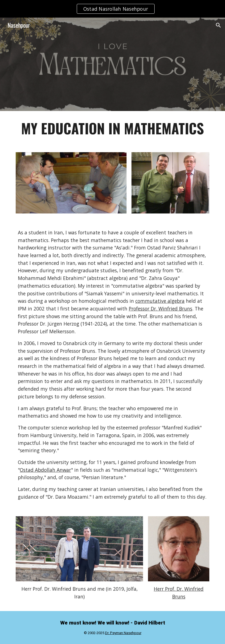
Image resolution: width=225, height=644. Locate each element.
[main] (113, 128)
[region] (113, 9)
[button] (218, 25)
